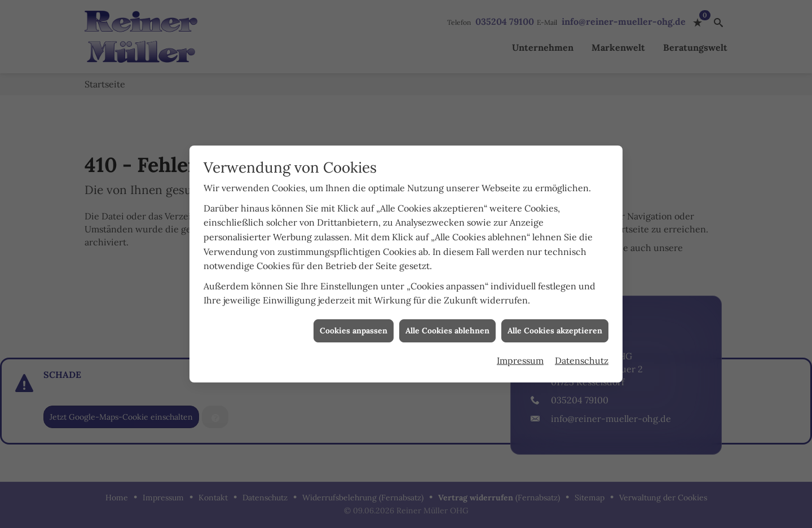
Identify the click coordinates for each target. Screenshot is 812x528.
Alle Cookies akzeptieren (555, 328)
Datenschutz (582, 358)
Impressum (520, 358)
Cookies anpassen (354, 328)
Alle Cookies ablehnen (447, 328)
